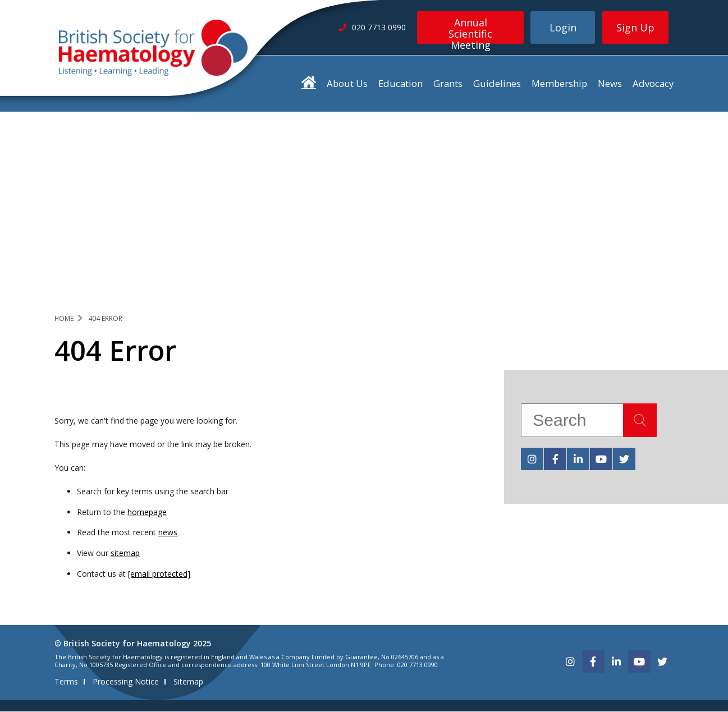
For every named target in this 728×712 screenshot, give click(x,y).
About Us (347, 83)
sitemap (125, 553)
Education (400, 83)
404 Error (105, 318)
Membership (559, 83)
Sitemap (188, 682)
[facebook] (555, 459)
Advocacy (653, 83)
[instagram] (532, 459)
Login (563, 27)
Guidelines (497, 83)
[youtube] (601, 459)
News (610, 83)
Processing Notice (126, 682)
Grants (448, 83)
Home (64, 318)
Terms (66, 682)
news (168, 533)
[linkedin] (578, 459)
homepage (147, 512)
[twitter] (624, 459)
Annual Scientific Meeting (470, 30)
